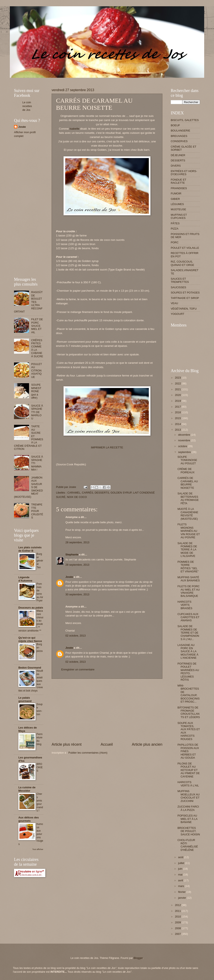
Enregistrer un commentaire (78, 669)
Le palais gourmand (25, 699)
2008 (178, 928)
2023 (178, 378)
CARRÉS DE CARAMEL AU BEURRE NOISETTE (188, 483)
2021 (178, 389)
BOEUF (175, 125)
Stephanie (72, 554)
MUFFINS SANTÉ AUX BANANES (189, 579)
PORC (175, 242)
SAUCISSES (178, 287)
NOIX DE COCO (77, 497)
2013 (178, 430)
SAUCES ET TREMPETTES (180, 280)
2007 (178, 934)
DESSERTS (102, 493)
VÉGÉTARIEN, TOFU (184, 309)
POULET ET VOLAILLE (185, 248)
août (181, 857)
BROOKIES (40, 767)
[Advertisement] (90, 79)
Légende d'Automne (25, 579)
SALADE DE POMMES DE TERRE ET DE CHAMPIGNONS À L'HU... (188, 633)
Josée (69, 577)
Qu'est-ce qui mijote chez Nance (30, 639)
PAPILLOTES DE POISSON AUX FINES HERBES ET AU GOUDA (188, 751)
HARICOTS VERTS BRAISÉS (185, 605)
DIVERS (176, 166)
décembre (184, 435)
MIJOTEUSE (178, 209)
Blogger (138, 958)
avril (181, 880)
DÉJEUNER (178, 155)
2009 (178, 922)
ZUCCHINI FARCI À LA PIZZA (188, 808)
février (182, 892)
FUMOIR (176, 193)
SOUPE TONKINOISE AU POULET (187, 460)
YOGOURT (178, 314)
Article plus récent (67, 744)
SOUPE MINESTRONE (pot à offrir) (36, 391)
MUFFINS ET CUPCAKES (179, 216)
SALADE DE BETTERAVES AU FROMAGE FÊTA (188, 498)
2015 (178, 418)
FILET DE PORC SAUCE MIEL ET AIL (37, 326)
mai (181, 875)
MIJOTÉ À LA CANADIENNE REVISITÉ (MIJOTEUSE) (188, 514)
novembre (184, 440)
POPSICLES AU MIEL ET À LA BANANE (187, 819)
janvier (182, 898)
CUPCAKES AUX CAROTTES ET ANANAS (188, 617)
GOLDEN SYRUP (121, 493)
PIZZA (175, 229)
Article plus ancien (147, 744)
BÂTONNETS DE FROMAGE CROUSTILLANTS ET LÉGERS (189, 712)
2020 (178, 395)
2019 (178, 401)
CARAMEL (74, 493)
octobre (183, 446)
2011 (178, 911)
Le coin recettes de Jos (27, 106)
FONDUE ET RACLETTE (178, 181)
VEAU (174, 303)
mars (181, 886)
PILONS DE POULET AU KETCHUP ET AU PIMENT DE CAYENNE (189, 770)
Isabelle (75, 129)
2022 (178, 383)
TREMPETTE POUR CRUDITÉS (37, 511)
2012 (178, 905)
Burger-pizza (40, 648)
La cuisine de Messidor (27, 789)
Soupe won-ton (40, 709)
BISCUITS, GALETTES (185, 120)
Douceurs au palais (31, 608)
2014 (178, 424)
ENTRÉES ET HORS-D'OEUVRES (184, 173)
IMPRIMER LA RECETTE (107, 447)
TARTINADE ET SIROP (185, 298)
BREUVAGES (179, 136)
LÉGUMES (177, 204)
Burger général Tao (40, 561)
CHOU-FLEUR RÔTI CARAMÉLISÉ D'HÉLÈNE (188, 845)
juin (181, 869)
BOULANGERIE (180, 131)
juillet (182, 863)
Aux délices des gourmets (29, 819)
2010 (178, 917)
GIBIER (175, 199)
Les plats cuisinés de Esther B (30, 549)
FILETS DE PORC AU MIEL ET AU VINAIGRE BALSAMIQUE (189, 591)
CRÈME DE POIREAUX (186, 471)
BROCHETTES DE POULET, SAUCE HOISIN (189, 831)
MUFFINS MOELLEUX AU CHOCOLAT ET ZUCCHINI (189, 796)
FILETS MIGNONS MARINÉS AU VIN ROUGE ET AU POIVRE (189, 531)
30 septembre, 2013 (77, 594)
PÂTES (175, 223)
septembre (185, 452)
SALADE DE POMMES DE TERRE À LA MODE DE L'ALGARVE (187, 550)
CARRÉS (88, 493)
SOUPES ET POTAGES (185, 293)
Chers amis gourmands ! (40, 802)
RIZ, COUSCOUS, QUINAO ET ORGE (182, 263)
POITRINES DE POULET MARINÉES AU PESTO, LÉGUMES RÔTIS (188, 672)
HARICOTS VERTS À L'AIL (188, 784)
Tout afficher (38, 849)
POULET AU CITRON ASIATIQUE (36, 371)
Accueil (107, 744)
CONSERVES (179, 141)
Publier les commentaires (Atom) (88, 753)
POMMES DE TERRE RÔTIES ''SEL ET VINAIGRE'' (188, 567)
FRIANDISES (179, 188)
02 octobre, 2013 (76, 636)
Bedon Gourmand (30, 668)
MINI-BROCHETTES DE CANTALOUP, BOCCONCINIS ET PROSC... (189, 694)
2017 (178, 407)
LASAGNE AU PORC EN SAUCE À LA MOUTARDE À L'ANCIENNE (188, 651)
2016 (178, 412)
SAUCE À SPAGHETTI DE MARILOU (37, 412)
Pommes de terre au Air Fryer (40, 592)
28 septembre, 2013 (77, 542)
